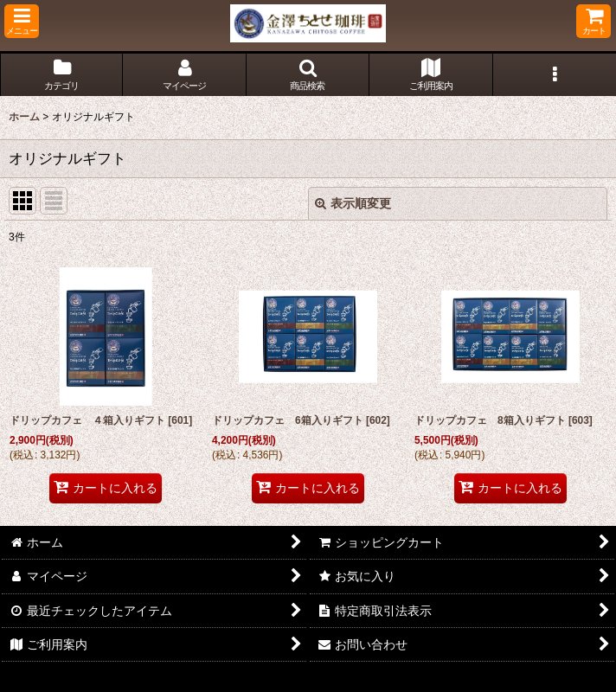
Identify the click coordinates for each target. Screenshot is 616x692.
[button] (22, 21)
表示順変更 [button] (353, 203)
